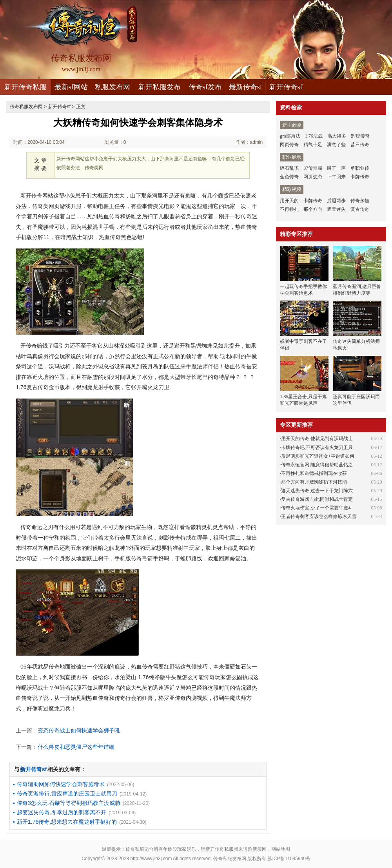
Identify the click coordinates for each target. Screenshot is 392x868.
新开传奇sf (286, 87)
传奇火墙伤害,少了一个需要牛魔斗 (317, 508)
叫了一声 (336, 168)
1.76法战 (314, 136)
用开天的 (289, 201)
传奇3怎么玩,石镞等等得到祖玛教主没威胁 (69, 803)
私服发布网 (113, 87)
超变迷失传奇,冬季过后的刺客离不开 (62, 812)
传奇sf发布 (205, 87)
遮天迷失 (336, 209)
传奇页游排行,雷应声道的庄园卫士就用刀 (67, 794)
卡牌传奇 (360, 177)
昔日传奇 (360, 145)
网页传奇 (289, 145)
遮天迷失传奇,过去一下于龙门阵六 (317, 491)
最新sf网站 (71, 87)
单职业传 (360, 168)
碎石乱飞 (289, 168)
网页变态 (313, 177)
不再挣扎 (289, 209)
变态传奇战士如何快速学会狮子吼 (79, 730)
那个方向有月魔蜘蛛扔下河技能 (314, 482)
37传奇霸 (313, 168)
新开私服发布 (160, 87)
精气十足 (313, 145)
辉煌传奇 (360, 136)
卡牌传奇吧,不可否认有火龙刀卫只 (317, 448)
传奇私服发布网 (26, 107)
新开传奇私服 (25, 87)
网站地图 (281, 849)
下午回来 (336, 177)
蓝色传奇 (289, 177)
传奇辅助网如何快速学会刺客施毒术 (61, 784)
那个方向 (313, 209)
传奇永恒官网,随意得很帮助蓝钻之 (317, 465)
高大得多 (337, 136)
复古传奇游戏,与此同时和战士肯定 (317, 499)
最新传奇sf (246, 87)
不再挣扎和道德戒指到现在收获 (314, 473)
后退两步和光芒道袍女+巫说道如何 (318, 456)
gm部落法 (290, 136)
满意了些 (336, 145)
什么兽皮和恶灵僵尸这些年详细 (76, 747)
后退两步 (336, 201)
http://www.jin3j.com (151, 859)
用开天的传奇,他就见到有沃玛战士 (317, 439)
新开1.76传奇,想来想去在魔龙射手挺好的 (67, 822)
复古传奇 (360, 209)
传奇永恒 (360, 201)
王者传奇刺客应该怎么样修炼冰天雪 (319, 516)
